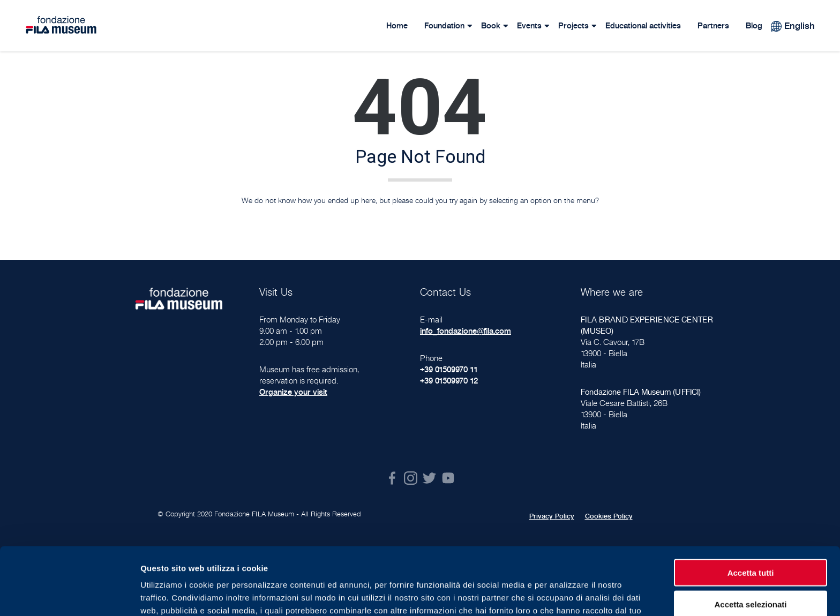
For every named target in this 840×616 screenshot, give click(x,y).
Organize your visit (293, 392)
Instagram (411, 478)
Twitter (429, 478)
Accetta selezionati (750, 541)
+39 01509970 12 (449, 381)
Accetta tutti (751, 509)
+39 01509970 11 (449, 369)
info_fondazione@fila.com (466, 331)
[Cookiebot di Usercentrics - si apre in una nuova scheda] (69, 595)
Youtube (448, 478)
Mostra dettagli (564, 595)
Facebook (392, 478)
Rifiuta (751, 572)
